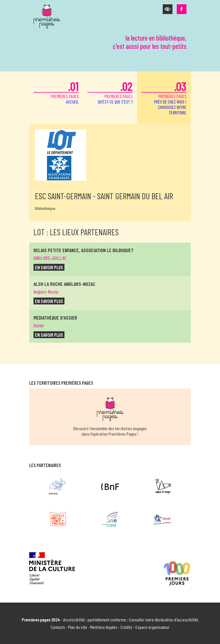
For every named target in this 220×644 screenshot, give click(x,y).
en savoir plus (49, 267)
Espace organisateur (153, 627)
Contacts (58, 627)
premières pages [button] (164, 97)
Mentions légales (104, 627)
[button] (168, 9)
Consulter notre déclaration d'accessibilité (164, 620)
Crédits (126, 627)
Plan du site (78, 627)
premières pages (56, 92)
